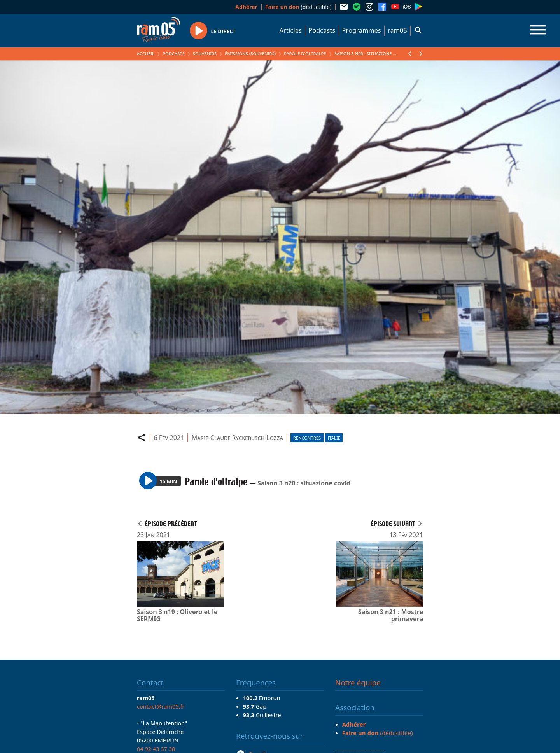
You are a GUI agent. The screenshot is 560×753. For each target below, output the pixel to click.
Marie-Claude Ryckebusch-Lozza (237, 438)
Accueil (146, 53)
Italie (334, 438)
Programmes (362, 30)
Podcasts (322, 30)
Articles (291, 30)
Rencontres (307, 438)
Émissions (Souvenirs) (250, 53)
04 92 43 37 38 (156, 749)
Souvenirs (205, 53)
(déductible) (298, 7)
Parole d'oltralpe (305, 53)
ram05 (397, 30)
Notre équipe (358, 683)
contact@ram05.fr (161, 706)
